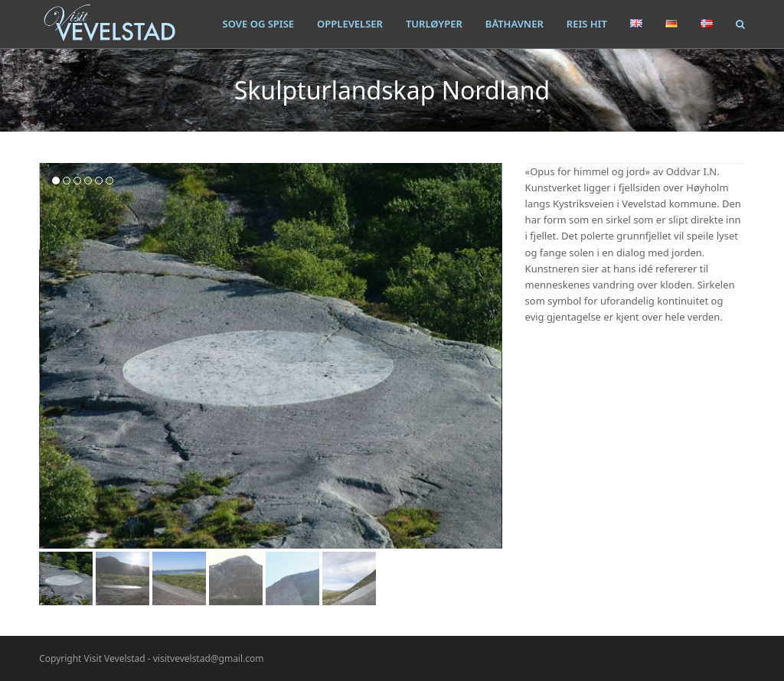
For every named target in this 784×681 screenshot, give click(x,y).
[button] (740, 24)
